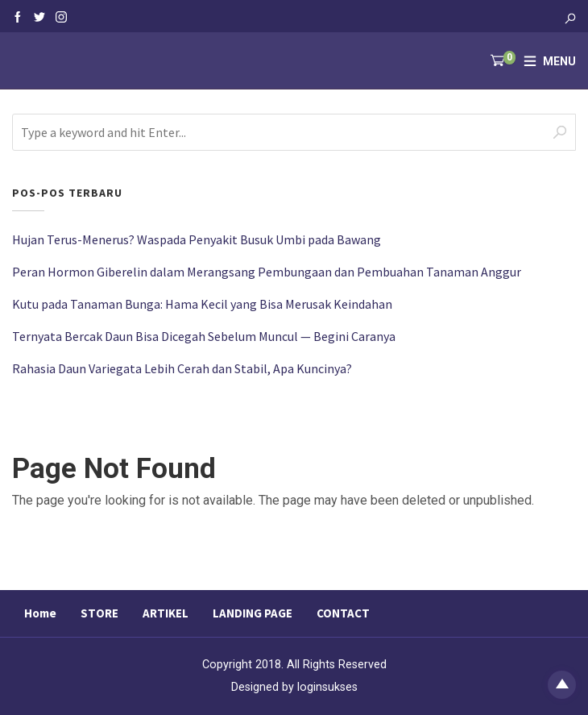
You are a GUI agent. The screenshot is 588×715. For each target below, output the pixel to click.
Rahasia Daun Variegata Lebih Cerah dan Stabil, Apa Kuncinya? (182, 368)
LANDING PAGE (253, 613)
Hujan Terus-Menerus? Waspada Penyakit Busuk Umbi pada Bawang (197, 239)
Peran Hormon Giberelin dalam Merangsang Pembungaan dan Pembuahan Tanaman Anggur (267, 272)
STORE (99, 613)
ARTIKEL (166, 613)
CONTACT (343, 613)
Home (40, 613)
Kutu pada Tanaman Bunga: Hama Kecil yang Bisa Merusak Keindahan (202, 304)
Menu (559, 61)
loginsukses (327, 687)
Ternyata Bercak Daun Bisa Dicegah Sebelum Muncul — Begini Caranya (204, 336)
